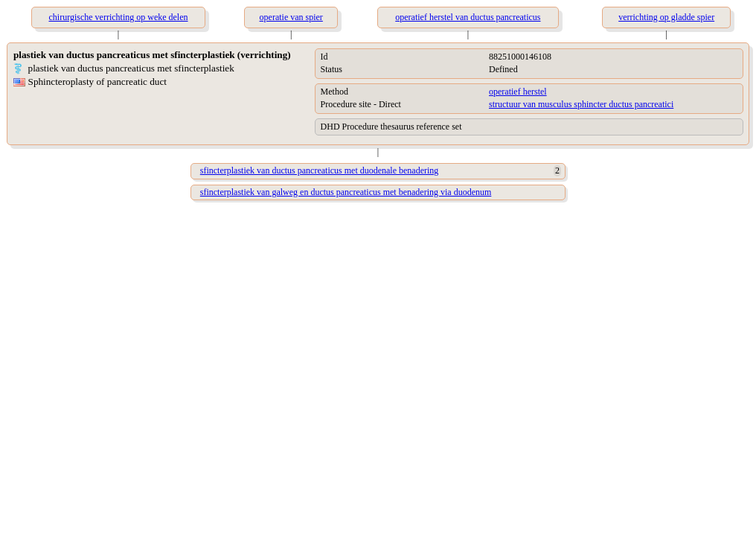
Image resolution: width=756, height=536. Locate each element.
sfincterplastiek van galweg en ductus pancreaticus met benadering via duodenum (346, 192)
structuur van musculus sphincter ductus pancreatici (581, 104)
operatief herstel (518, 92)
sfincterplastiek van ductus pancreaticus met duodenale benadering (320, 170)
